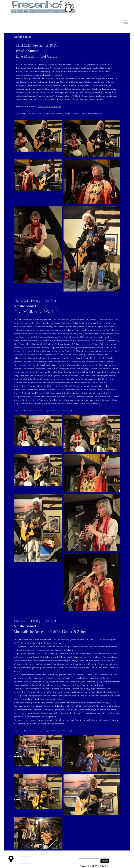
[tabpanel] (67, 79)
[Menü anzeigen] (126, 22)
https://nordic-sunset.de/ (50, 106)
